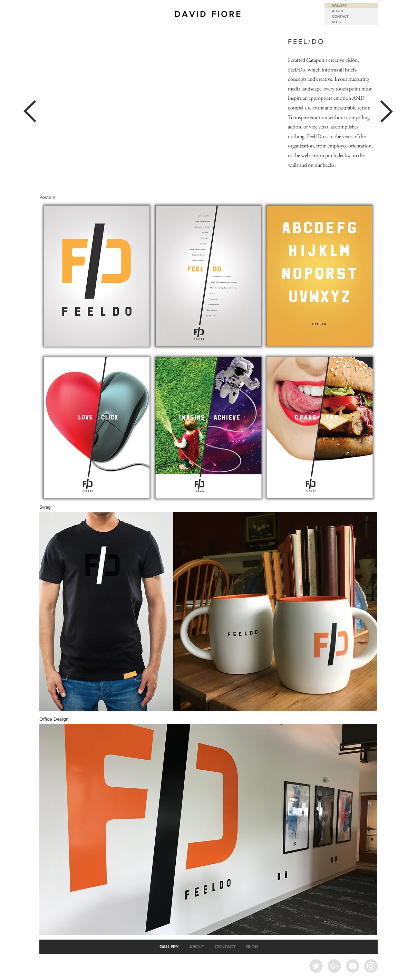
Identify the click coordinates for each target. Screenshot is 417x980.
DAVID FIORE (208, 14)
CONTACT (340, 16)
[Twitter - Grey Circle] (316, 966)
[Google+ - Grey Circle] (334, 966)
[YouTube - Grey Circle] (353, 966)
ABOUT (338, 11)
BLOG (337, 22)
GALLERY (339, 5)
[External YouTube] (160, 112)
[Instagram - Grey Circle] (371, 966)
